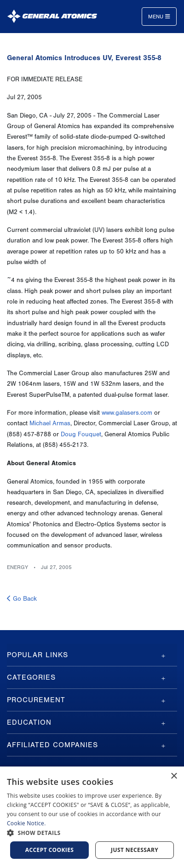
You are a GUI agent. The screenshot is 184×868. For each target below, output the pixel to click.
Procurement (36, 700)
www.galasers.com (127, 413)
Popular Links (37, 655)
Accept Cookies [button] (50, 850)
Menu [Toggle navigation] (159, 17)
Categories (31, 677)
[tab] (92, 655)
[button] (92, 833)
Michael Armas (50, 423)
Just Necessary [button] (135, 850)
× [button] (174, 776)
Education (29, 722)
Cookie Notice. (26, 823)
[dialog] (92, 817)
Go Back (22, 599)
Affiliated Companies (52, 745)
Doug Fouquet (81, 434)
